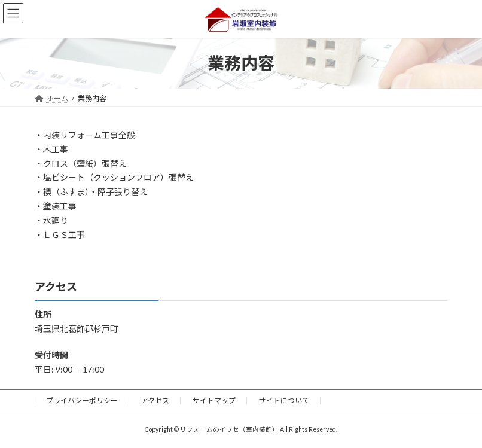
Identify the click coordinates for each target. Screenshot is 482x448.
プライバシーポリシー (82, 400)
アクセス (155, 400)
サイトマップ (214, 400)
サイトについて (284, 400)
